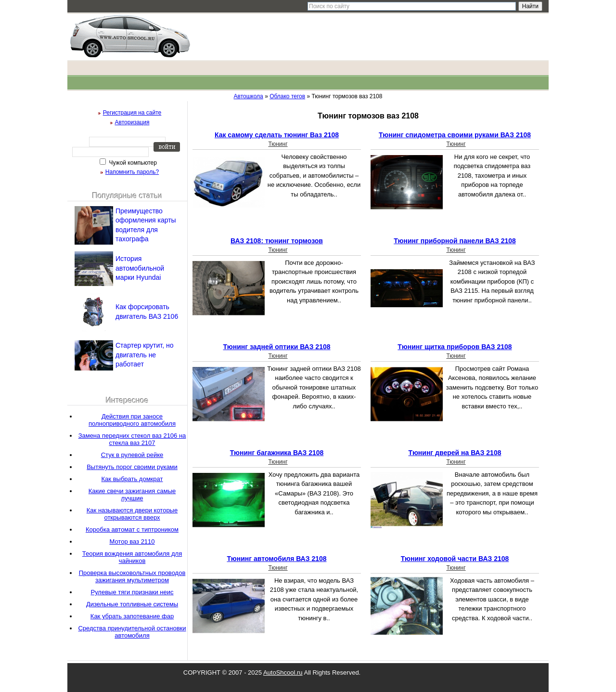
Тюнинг (278, 144)
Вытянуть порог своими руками (132, 467)
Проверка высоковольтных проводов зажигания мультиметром (132, 576)
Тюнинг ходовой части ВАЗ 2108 (455, 559)
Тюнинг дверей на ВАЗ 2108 (455, 453)
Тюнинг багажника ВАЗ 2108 (277, 453)
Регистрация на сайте (132, 113)
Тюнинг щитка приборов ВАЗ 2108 (455, 347)
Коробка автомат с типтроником (132, 529)
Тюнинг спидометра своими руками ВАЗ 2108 (455, 135)
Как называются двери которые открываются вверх (132, 514)
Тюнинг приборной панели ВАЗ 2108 (455, 241)
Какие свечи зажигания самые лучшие (132, 495)
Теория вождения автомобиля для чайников (132, 557)
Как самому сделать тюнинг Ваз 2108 (277, 135)
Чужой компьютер (132, 163)
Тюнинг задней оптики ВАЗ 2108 (276, 347)
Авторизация (132, 122)
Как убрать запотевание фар (132, 616)
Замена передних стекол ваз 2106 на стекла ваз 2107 (132, 439)
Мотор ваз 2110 (132, 542)
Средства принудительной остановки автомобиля (132, 632)
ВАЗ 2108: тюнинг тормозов (277, 241)
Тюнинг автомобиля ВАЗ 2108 (276, 559)
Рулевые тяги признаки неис (132, 592)
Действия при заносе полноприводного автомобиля (132, 420)
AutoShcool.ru (283, 672)
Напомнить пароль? (132, 172)
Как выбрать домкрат (132, 479)
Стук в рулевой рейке (132, 455)
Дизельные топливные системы (132, 604)
